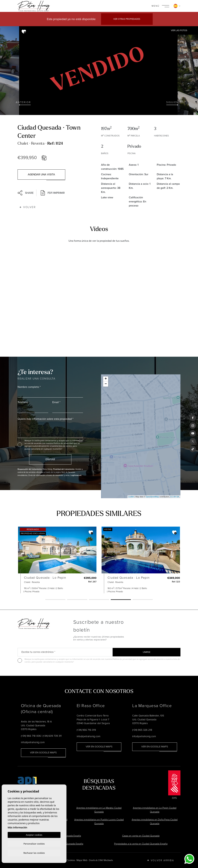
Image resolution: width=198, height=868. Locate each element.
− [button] (106, 384)
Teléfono (23, 402)
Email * (56, 402)
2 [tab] (77, 600)
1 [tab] (55, 600)
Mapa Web (82, 860)
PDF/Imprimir (53, 193)
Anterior (23, 103)
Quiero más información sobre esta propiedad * (45, 419)
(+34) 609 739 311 (52, 736)
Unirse (147, 652)
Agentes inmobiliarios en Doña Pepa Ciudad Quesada (155, 822)
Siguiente (174, 103)
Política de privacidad (63, 443)
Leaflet (131, 497)
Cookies (71, 860)
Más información (17, 827)
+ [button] (106, 379)
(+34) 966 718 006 (31, 736)
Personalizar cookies (34, 843)
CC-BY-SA (175, 497)
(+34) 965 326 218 (142, 730)
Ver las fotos (179, 30)
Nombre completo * (29, 387)
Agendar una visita (41, 174)
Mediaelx (108, 860)
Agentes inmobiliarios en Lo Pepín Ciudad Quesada (155, 810)
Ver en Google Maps (43, 753)
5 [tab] (143, 600)
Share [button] (26, 193)
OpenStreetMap (152, 497)
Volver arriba (161, 860)
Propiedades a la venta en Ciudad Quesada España (141, 844)
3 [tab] (99, 600)
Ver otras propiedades (127, 19)
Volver (28, 207)
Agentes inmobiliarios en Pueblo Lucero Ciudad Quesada (99, 822)
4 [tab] (121, 600)
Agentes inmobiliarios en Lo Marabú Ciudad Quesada (99, 810)
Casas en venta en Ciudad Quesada (141, 836)
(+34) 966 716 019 (86, 730)
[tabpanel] (49, 560)
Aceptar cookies (34, 834)
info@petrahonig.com (33, 742)
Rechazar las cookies (34, 853)
